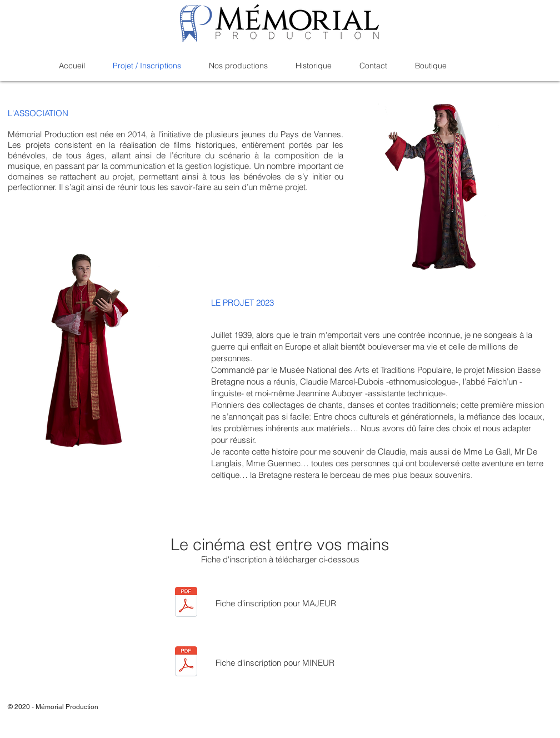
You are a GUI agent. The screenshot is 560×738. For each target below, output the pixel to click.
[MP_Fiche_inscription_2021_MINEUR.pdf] (186, 663)
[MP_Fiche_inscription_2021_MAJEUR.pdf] (186, 603)
